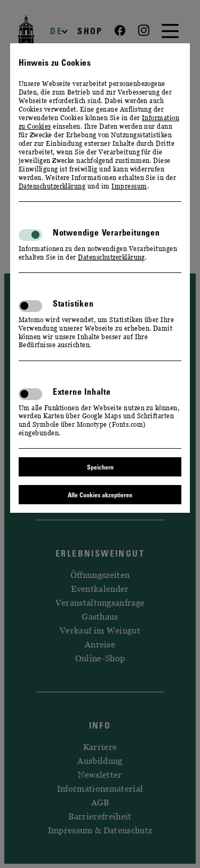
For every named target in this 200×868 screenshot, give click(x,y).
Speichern (100, 467)
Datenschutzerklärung (52, 186)
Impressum (129, 186)
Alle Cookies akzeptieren (100, 495)
